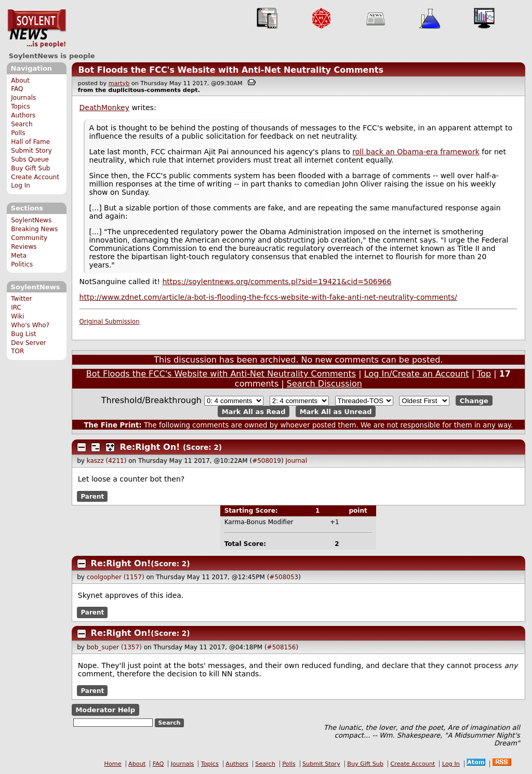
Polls (18, 133)
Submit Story (31, 151)
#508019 (267, 461)
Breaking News (34, 229)
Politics (22, 264)
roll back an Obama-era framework (416, 152)
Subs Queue (30, 159)
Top (484, 374)
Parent (92, 496)
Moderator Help (105, 710)
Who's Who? (30, 325)
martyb (119, 83)
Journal (297, 461)
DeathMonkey (104, 108)
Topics (21, 106)
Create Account (35, 177)
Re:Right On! (150, 447)
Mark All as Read (254, 411)
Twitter (21, 299)
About (20, 81)
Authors (23, 115)
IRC (16, 308)
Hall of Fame (30, 142)
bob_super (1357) (114, 647)
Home (113, 764)
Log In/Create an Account (417, 374)
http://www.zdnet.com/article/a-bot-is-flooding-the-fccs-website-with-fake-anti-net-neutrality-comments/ (268, 297)
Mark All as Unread (336, 411)
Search (22, 124)
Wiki (17, 316)
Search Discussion (324, 384)
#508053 (284, 577)
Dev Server (28, 343)
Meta (19, 256)
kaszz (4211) (107, 461)
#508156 (282, 647)
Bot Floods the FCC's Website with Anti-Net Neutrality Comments (231, 70)
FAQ (17, 89)
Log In (21, 185)
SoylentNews (37, 29)
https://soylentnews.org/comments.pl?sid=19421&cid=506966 (277, 282)
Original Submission (110, 322)
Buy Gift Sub (30, 168)
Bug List (24, 334)
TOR (17, 351)
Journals (23, 98)
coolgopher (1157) (116, 577)
